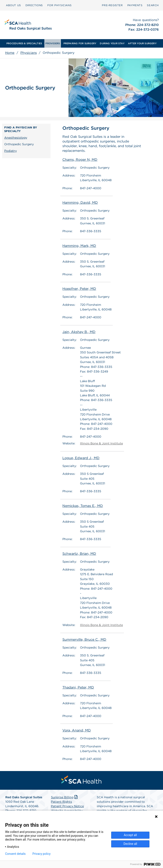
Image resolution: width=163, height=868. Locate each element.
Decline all (130, 844)
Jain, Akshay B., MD (79, 332)
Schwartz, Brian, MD (79, 554)
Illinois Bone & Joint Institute (101, 444)
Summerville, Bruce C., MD (84, 640)
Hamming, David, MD (80, 203)
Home (10, 53)
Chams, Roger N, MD (80, 160)
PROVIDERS (53, 43)
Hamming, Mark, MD (79, 246)
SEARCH (153, 5)
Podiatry (11, 151)
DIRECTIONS (34, 5)
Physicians (29, 53)
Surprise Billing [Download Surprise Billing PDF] (65, 797)
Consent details (15, 854)
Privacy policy (41, 854)
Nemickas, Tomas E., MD (83, 506)
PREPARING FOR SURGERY (80, 43)
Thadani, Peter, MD (78, 687)
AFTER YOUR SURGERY (142, 43)
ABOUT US (13, 5)
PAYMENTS (135, 5)
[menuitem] (13, 5)
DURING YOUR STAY (112, 43)
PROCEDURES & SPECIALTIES (24, 43)
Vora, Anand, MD (77, 731)
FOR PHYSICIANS (59, 5)
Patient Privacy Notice (67, 806)
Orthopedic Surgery (19, 144)
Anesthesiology (16, 138)
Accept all (130, 835)
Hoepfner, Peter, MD (79, 289)
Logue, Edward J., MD (81, 458)
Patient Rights (61, 802)
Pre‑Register (112, 5)
